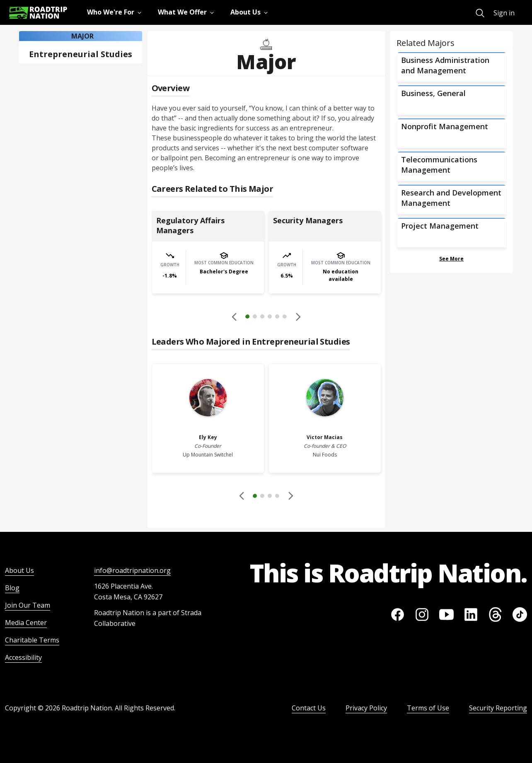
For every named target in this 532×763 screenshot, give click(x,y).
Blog (12, 588)
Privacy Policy (366, 708)
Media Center (26, 623)
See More (451, 259)
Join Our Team (28, 605)
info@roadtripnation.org (132, 570)
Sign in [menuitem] (504, 13)
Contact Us (309, 708)
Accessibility (23, 657)
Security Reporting (498, 708)
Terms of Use (428, 708)
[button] (266, 318)
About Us (19, 570)
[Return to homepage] (38, 13)
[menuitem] (480, 13)
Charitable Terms (32, 640)
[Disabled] (235, 316)
